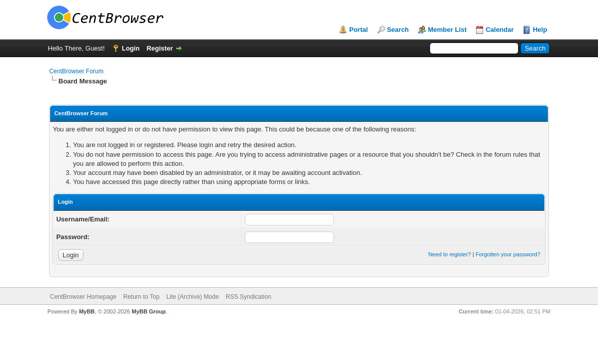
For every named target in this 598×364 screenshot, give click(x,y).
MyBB (87, 311)
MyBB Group (148, 311)
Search (398, 30)
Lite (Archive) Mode (193, 297)
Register (160, 48)
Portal (358, 30)
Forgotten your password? (508, 254)
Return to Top (142, 297)
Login (131, 48)
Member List (447, 30)
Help (540, 30)
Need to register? (450, 254)
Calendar (500, 30)
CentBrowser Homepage (83, 297)
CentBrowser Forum (76, 71)
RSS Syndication (248, 297)
